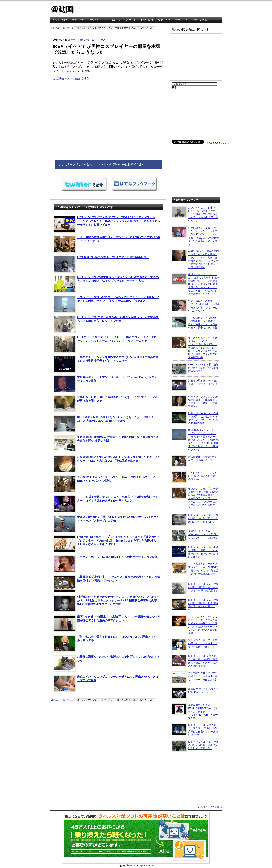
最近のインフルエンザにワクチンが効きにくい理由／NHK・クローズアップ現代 (106, 684)
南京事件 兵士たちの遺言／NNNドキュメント (195, 693)
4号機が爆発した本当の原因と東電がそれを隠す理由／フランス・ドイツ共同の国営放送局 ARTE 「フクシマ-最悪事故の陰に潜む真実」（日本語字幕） (195, 259)
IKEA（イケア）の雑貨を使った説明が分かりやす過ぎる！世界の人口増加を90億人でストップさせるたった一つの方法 (106, 284)
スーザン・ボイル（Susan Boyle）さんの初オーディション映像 (106, 564)
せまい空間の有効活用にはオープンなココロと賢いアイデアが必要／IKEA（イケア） (107, 244)
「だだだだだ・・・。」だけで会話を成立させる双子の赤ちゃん (195, 477)
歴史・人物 (164, 20)
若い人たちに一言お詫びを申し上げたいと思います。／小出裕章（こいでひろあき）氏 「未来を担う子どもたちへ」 (195, 214)
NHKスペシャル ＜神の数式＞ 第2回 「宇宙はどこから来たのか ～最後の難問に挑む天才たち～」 (195, 552)
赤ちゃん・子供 (98, 20)
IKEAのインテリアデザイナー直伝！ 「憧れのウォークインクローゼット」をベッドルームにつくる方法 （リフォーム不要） (107, 344)
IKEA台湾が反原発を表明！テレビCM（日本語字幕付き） (101, 264)
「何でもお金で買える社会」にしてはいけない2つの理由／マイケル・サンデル (106, 644)
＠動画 (54, 28)
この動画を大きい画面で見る (71, 78)
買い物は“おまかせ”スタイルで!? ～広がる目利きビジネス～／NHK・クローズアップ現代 (105, 484)
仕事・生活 (181, 20)
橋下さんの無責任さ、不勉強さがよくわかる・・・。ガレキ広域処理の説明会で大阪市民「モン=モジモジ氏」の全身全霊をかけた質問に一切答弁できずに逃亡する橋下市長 (195, 348)
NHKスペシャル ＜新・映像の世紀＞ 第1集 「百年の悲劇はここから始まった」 (195, 520)
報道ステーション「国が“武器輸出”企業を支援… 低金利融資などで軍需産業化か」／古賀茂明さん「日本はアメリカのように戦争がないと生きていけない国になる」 (195, 498)
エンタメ (116, 20)
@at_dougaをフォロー (220, 143)
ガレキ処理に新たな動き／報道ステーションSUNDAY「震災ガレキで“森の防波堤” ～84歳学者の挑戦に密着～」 (195, 570)
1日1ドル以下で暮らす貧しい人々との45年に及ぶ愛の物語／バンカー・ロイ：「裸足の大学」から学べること (106, 504)
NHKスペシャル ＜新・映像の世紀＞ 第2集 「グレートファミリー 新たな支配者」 (195, 588)
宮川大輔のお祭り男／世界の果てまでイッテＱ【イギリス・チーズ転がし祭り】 (195, 677)
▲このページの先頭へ (210, 807)
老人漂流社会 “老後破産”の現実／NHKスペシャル (195, 461)
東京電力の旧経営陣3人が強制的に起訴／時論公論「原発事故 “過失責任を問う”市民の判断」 (106, 444)
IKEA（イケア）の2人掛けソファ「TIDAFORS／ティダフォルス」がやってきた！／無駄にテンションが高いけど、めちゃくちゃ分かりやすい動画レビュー (107, 224)
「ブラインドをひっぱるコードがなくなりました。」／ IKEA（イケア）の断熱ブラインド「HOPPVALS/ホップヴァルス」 (107, 304)
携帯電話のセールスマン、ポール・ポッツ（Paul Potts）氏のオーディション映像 (107, 384)
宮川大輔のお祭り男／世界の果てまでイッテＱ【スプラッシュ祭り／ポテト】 (195, 644)
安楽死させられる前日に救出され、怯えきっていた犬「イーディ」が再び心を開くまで (107, 404)
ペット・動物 (60, 20)
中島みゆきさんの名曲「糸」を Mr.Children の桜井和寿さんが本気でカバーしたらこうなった (196, 306)
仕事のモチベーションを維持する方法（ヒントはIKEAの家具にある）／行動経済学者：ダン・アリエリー (106, 364)
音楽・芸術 (78, 20)
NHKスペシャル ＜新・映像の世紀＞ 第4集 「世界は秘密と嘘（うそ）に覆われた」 (195, 605)
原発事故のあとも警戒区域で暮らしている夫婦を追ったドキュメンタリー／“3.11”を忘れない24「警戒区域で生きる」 (107, 464)
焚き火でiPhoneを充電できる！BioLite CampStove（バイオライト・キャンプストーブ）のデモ (106, 524)
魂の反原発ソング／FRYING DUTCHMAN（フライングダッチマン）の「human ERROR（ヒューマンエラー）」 (195, 711)
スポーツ (131, 20)
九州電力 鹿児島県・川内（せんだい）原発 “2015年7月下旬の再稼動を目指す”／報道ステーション (107, 584)
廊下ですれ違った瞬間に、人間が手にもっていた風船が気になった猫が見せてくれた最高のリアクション (107, 624)
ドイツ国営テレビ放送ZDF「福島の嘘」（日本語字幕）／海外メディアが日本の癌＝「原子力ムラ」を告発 (195, 324)
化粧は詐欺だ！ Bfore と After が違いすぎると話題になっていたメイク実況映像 (195, 536)
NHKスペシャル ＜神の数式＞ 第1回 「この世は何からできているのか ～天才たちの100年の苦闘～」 (195, 418)
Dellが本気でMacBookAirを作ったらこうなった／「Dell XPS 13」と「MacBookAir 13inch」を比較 (104, 424)
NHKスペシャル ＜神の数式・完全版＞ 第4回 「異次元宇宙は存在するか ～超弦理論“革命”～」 (195, 730)
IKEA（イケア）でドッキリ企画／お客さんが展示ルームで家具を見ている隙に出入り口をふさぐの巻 (106, 324)
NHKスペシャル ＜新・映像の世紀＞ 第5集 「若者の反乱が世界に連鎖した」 (195, 746)
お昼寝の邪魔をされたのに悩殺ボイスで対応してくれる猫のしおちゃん (107, 664)
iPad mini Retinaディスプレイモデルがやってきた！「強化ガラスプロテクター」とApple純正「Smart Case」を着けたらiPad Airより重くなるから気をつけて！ (107, 544)
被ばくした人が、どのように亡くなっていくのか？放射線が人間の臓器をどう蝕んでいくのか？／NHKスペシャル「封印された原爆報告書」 (195, 625)
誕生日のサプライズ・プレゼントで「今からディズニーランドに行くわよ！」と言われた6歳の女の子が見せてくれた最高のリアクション (195, 236)
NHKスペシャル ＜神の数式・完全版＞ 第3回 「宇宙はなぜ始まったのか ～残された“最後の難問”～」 (195, 661)
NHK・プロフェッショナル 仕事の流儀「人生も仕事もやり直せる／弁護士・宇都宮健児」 (195, 401)
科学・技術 (147, 20)
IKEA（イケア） (99, 40)
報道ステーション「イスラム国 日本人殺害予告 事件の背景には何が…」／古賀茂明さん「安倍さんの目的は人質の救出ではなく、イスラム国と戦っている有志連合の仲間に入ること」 (195, 284)
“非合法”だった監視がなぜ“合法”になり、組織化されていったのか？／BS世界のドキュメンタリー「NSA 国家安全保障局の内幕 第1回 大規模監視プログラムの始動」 (106, 604)
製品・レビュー (201, 20)
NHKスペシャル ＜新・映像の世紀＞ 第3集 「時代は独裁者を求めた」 (195, 369)
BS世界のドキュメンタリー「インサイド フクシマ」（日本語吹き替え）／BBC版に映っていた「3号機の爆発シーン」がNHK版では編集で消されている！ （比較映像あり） (195, 440)
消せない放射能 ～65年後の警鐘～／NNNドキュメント (195, 385)
